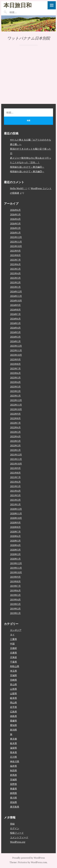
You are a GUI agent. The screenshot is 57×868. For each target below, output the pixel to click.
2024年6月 (15, 319)
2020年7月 (15, 532)
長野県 (13, 784)
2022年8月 (15, 418)
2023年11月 (16, 350)
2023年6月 (15, 373)
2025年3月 (15, 278)
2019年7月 (15, 586)
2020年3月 (15, 550)
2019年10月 (16, 572)
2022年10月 (16, 409)
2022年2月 (15, 445)
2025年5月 (15, 269)
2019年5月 (15, 595)
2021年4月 (15, 491)
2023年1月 (15, 396)
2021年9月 (15, 468)
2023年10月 (16, 355)
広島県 (13, 712)
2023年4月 (15, 382)
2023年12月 (16, 346)
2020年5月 (15, 541)
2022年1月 (15, 450)
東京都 (13, 739)
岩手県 (13, 707)
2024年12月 (16, 291)
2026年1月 (15, 233)
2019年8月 (15, 581)
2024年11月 (16, 296)
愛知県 (13, 725)
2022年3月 (15, 441)
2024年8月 (15, 310)
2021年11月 (16, 459)
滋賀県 (13, 748)
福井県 (13, 766)
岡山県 (13, 702)
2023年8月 (15, 364)
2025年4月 (15, 273)
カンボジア (16, 630)
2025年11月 (16, 242)
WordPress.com (39, 862)
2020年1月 (15, 559)
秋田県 (13, 770)
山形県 (13, 689)
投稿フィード (17, 833)
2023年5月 (15, 378)
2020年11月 (16, 513)
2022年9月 (15, 414)
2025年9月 (15, 251)
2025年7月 (15, 260)
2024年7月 (15, 314)
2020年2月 (15, 554)
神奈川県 (15, 761)
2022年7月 (15, 423)
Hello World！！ (19, 188)
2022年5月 (15, 432)
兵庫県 (13, 653)
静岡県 (13, 793)
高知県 (13, 802)
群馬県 (13, 775)
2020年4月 (15, 545)
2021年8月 (15, 473)
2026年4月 (15, 219)
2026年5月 (15, 214)
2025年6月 (15, 264)
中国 (12, 644)
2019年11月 (16, 568)
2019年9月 (15, 577)
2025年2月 (15, 282)
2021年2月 (15, 500)
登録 (12, 824)
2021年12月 (16, 455)
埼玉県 (13, 671)
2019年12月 (16, 563)
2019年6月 (15, 590)
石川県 (13, 757)
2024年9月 (15, 305)
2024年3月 (15, 332)
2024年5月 (15, 323)
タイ (12, 635)
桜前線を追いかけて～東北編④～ (27, 167)
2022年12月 (16, 400)
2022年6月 (15, 427)
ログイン (15, 828)
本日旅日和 (18, 5)
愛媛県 (13, 721)
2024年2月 (15, 337)
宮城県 (13, 675)
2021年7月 (15, 477)
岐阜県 (13, 698)
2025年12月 (16, 237)
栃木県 (13, 743)
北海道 (13, 657)
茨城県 (13, 780)
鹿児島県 (15, 807)
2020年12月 (16, 509)
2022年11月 (16, 405)
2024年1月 (15, 341)
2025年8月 (15, 255)
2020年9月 (15, 522)
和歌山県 (15, 666)
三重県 (13, 639)
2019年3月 (15, 604)
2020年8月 (15, 527)
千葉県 (13, 662)
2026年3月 (15, 223)
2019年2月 (15, 609)
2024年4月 (15, 328)
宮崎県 (13, 680)
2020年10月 (16, 518)
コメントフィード (19, 837)
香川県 (13, 798)
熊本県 (13, 752)
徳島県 (13, 716)
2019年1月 (15, 613)
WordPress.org (18, 842)
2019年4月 (15, 600)
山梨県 (13, 693)
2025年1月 (15, 287)
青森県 (13, 789)
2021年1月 (15, 504)
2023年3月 (15, 387)
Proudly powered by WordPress (29, 858)
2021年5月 (15, 486)
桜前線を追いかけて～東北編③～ (27, 171)
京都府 (13, 648)
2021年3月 (15, 495)
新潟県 (13, 730)
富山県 (13, 684)
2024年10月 (16, 301)
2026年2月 (15, 228)
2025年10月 (16, 246)
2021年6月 (15, 482)
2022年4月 (15, 436)
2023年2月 (15, 391)
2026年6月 (15, 210)
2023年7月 (15, 368)
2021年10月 (16, 464)
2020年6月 (15, 536)
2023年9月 (15, 359)
